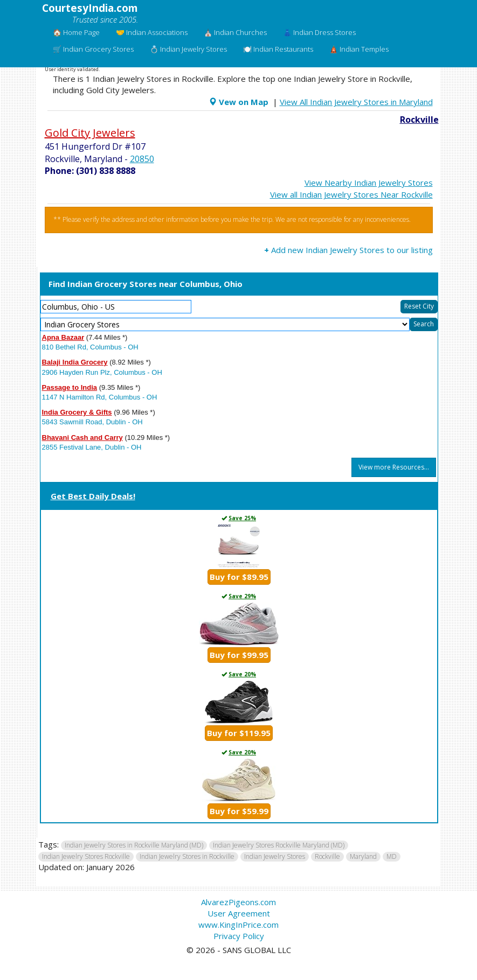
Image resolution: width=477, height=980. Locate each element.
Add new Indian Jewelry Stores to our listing (348, 250)
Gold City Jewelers (90, 133)
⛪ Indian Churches (235, 32)
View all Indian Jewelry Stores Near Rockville (351, 194)
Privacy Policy (239, 936)
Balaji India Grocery (75, 362)
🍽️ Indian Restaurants (278, 49)
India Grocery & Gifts (77, 412)
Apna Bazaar (63, 337)
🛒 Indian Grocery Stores (93, 49)
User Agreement (239, 913)
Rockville (419, 120)
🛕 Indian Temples (359, 49)
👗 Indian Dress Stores (319, 32)
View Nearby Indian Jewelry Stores (369, 183)
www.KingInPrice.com (239, 925)
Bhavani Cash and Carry (82, 437)
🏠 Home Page (76, 32)
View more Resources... (394, 467)
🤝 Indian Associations (152, 32)
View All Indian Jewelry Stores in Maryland (356, 102)
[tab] (239, 497)
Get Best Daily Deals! (93, 496)
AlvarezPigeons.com (239, 902)
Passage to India (70, 387)
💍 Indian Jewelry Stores (188, 49)
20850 (142, 159)
